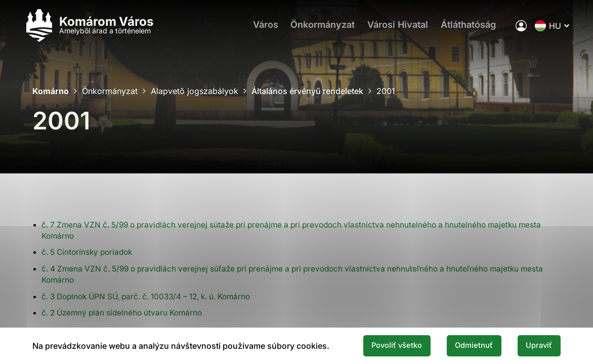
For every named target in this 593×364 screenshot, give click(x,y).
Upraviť (536, 345)
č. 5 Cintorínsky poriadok (90, 252)
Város (253, 28)
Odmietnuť (465, 345)
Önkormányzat (313, 28)
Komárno (51, 91)
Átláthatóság (464, 28)
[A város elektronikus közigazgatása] (513, 28)
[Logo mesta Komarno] (97, 28)
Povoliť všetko (382, 345)
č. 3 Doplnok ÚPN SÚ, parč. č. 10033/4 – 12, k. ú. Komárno (155, 296)
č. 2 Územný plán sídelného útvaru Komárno (126, 312)
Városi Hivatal (391, 28)
